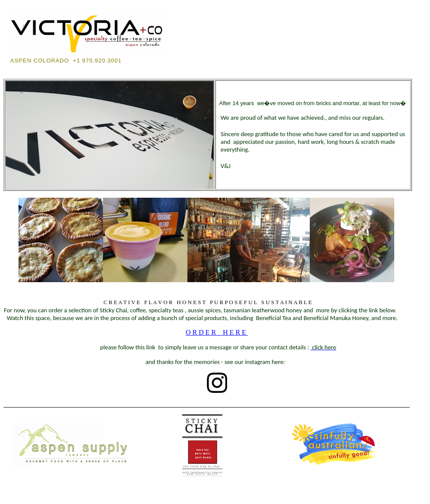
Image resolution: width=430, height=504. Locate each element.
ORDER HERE (217, 332)
